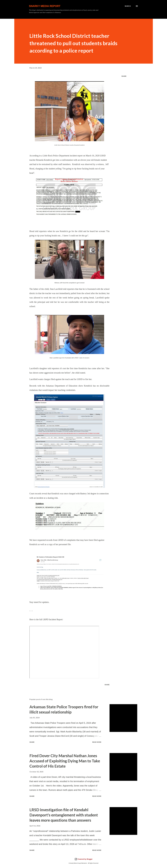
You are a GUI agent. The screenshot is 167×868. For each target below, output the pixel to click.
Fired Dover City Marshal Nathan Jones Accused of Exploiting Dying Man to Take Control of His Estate (65, 761)
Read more (97, 742)
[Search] (128, 6)
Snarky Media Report (45, 6)
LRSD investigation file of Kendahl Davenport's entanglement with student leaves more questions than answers (64, 815)
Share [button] (124, 76)
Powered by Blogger (84, 859)
